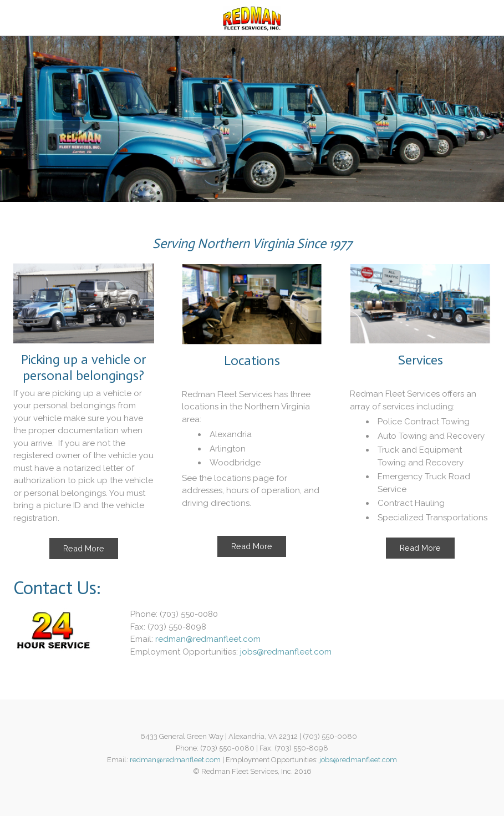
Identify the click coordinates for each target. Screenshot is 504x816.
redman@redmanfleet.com (208, 639)
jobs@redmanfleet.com (286, 652)
